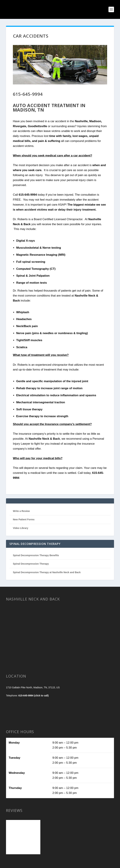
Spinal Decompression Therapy (31, 564)
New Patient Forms (24, 519)
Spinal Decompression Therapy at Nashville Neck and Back (47, 572)
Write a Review (21, 511)
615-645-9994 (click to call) (33, 696)
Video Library (21, 528)
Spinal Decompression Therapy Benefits (36, 555)
